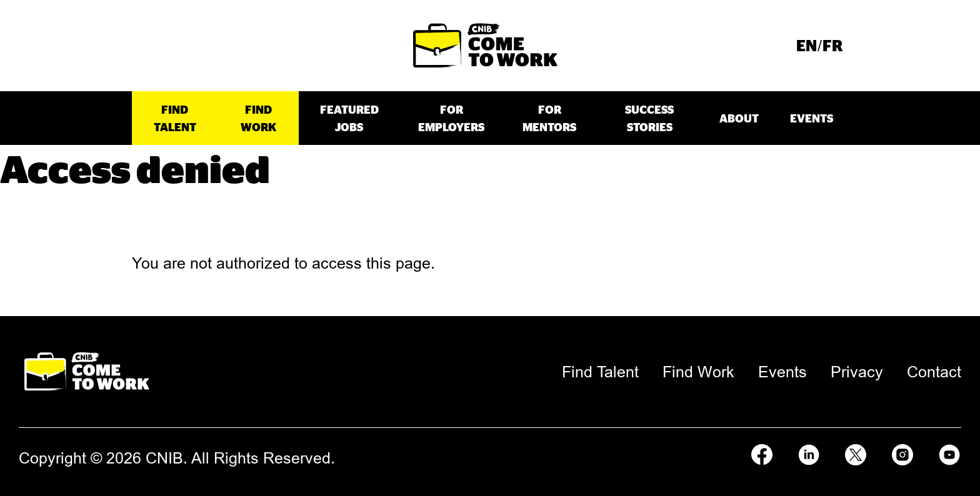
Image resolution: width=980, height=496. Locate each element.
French (832, 45)
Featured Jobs (349, 118)
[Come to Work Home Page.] (485, 46)
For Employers (451, 118)
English (806, 45)
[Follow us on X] (856, 453)
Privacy (857, 372)
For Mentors (549, 118)
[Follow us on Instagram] (902, 453)
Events (812, 118)
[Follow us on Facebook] (762, 453)
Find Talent (175, 118)
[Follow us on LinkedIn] (809, 453)
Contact (934, 372)
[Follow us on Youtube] (949, 453)
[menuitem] (806, 46)
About (739, 118)
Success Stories (649, 118)
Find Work (258, 118)
